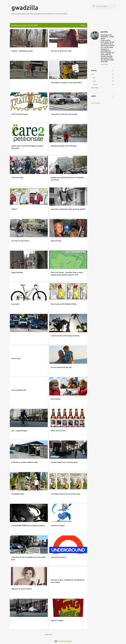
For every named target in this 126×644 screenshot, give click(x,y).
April (94, 81)
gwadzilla (25, 8)
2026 (93, 74)
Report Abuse (96, 103)
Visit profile (104, 64)
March (95, 85)
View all (83, 25)
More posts (49, 635)
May (94, 78)
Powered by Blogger (63, 641)
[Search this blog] (106, 6)
